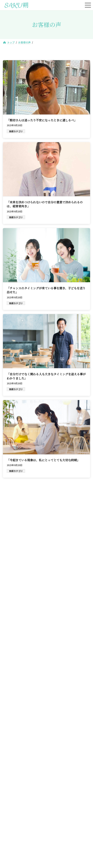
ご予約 (68, 783)
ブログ (68, 804)
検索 (74, 505)
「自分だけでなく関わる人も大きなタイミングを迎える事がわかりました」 (46, 376)
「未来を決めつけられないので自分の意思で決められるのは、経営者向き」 (45, 204)
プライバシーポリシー (58, 827)
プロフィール (68, 794)
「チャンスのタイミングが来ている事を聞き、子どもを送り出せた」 (46, 290)
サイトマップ (29, 827)
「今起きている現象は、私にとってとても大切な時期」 (43, 460)
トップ (25, 783)
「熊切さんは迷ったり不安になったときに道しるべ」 (42, 120)
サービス (25, 794)
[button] (46, 707)
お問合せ (25, 814)
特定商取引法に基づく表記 (47, 837)
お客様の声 (25, 804)
